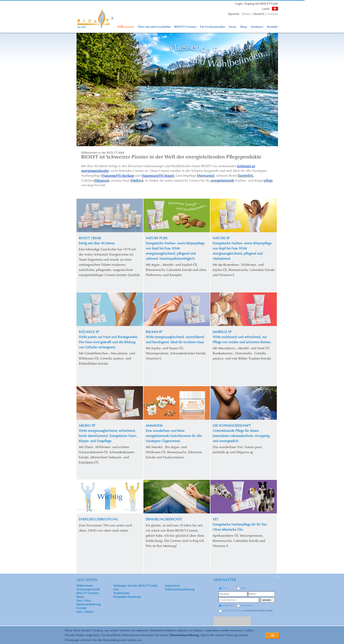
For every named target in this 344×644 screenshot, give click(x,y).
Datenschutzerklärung (184, 635)
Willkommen (126, 27)
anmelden (228, 606)
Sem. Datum (85, 612)
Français (272, 14)
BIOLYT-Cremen (185, 27)
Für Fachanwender (213, 27)
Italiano (246, 14)
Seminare (257, 27)
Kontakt (272, 27)
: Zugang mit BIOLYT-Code (256, 4)
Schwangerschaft (88, 589)
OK (272, 636)
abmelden (247, 606)
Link (116, 589)
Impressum (173, 586)
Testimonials (122, 593)
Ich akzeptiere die (248, 611)
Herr (244, 588)
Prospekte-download (127, 597)
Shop (243, 27)
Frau (225, 588)
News (233, 27)
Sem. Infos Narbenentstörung (89, 602)
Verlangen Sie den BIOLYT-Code (135, 586)
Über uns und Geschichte (154, 27)
